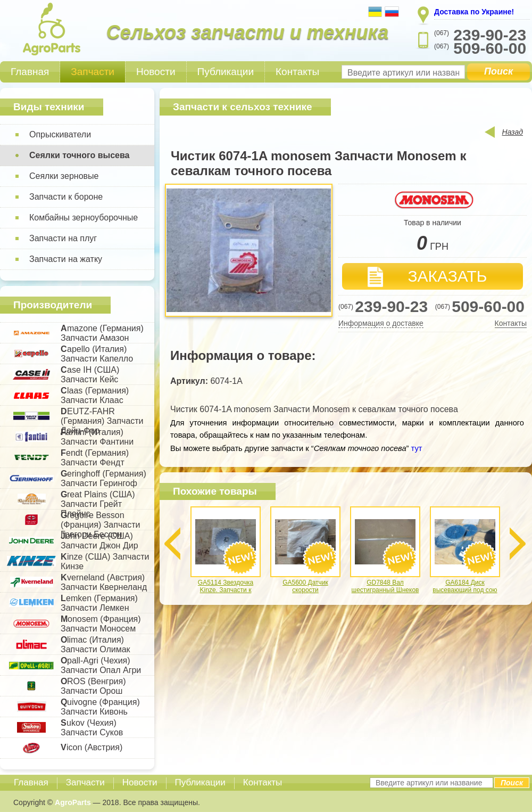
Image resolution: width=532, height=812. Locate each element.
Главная (30, 72)
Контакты (297, 72)
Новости (156, 72)
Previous (172, 544)
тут (416, 448)
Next (518, 544)
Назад (513, 132)
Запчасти (93, 72)
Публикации (226, 72)
